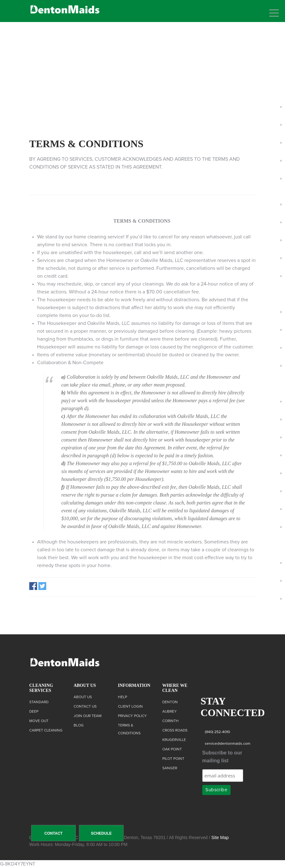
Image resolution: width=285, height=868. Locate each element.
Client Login (130, 707)
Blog (79, 726)
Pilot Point (173, 759)
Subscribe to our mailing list (222, 757)
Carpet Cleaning (46, 731)
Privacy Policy (132, 716)
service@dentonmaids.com (228, 744)
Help (123, 697)
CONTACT (53, 833)
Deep (34, 712)
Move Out (39, 721)
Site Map (220, 837)
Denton (170, 702)
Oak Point (172, 749)
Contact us (85, 707)
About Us (83, 697)
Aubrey (170, 712)
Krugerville (174, 740)
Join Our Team (88, 716)
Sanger (170, 768)
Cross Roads (175, 731)
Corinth (170, 721)
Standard (39, 702)
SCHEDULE (101, 833)
